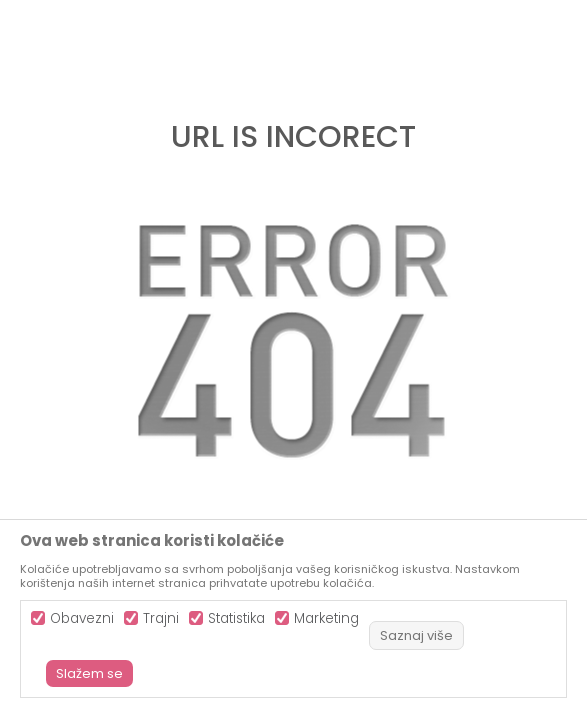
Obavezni (82, 618)
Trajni (161, 618)
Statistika (236, 618)
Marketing (326, 618)
